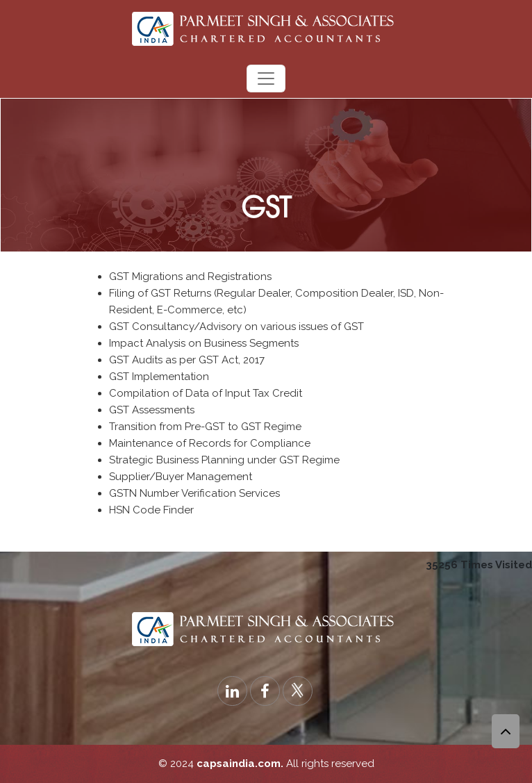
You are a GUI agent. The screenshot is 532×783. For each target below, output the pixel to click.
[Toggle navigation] (266, 79)
